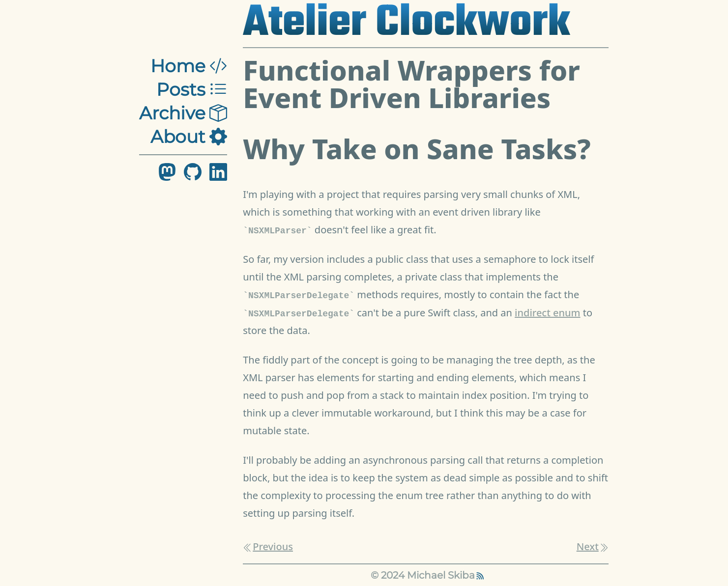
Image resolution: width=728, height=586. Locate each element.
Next (593, 546)
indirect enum (547, 313)
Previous (268, 546)
